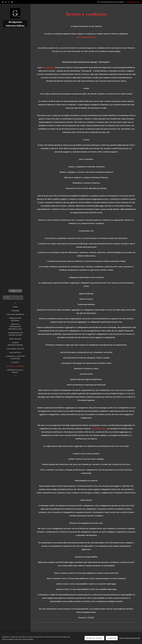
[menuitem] (15, 307)
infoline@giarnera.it (134, 2)
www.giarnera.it (48, 68)
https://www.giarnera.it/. (86, 37)
